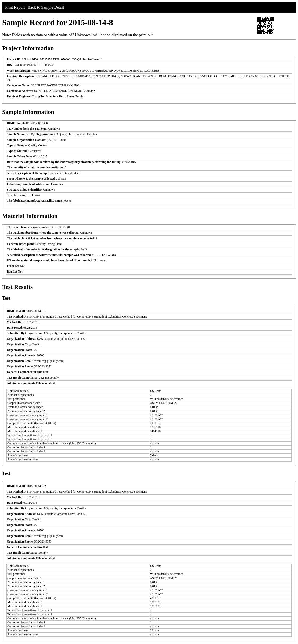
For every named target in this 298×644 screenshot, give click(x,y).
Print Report (15, 7)
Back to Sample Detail (46, 7)
